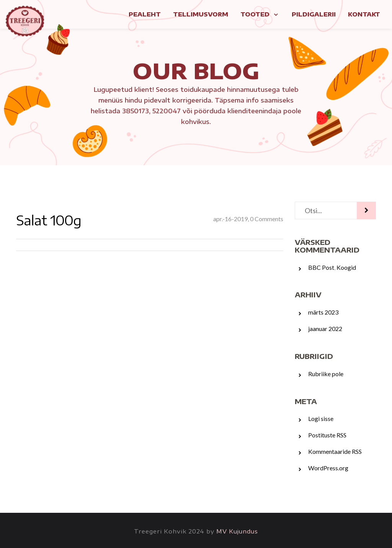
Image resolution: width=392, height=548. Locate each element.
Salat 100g (49, 220)
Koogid (346, 267)
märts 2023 (323, 312)
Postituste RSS (327, 435)
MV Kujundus (237, 531)
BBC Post (321, 267)
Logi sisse (321, 418)
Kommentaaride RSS (335, 451)
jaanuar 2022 (325, 329)
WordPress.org (328, 468)
